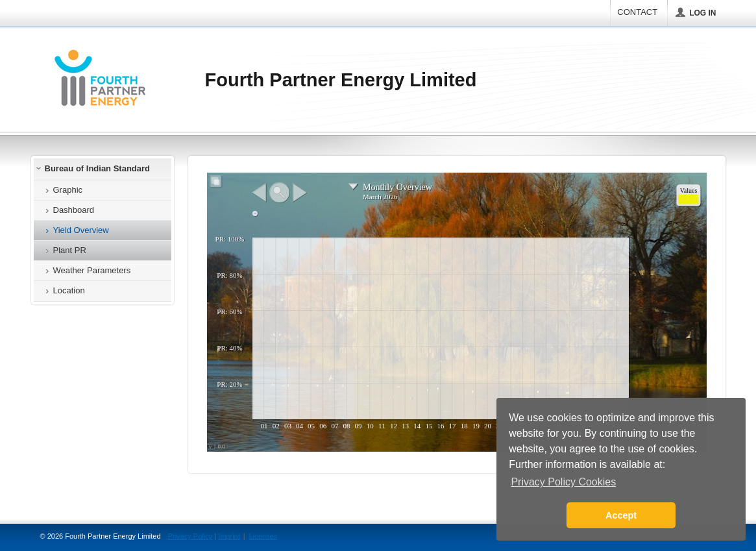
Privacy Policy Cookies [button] (563, 482)
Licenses (263, 536)
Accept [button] (621, 515)
